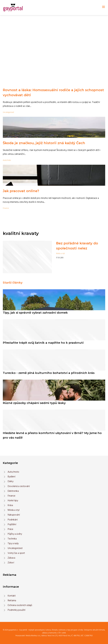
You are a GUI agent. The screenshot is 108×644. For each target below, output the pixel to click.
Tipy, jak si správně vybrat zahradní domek (35, 313)
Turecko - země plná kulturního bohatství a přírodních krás (49, 373)
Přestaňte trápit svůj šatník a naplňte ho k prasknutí (43, 343)
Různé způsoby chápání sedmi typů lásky (34, 403)
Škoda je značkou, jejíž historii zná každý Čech (44, 143)
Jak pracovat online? (21, 191)
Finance (6, 208)
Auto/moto (7, 160)
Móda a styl (60, 254)
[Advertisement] (54, 36)
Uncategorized (8, 112)
